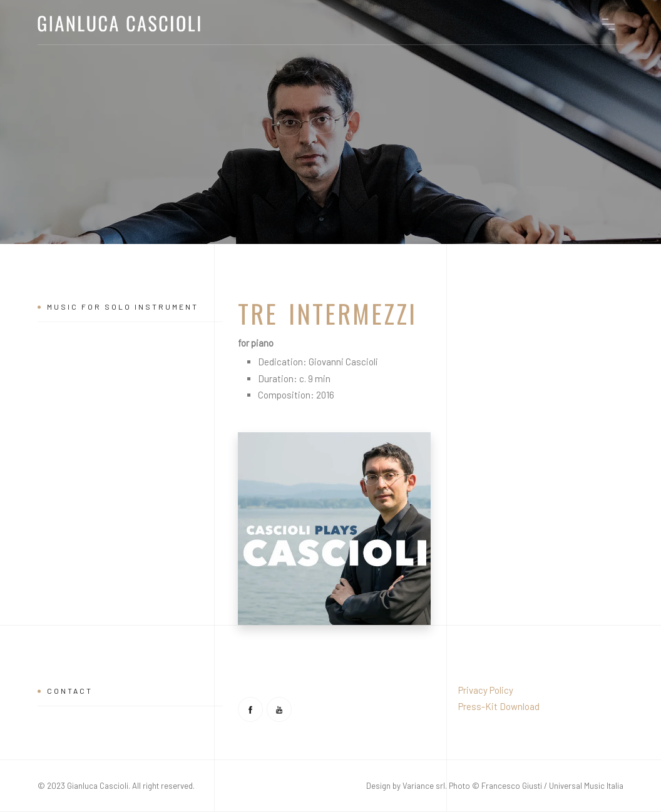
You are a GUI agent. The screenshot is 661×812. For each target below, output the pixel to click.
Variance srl (424, 786)
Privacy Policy (486, 690)
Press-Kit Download (499, 706)
